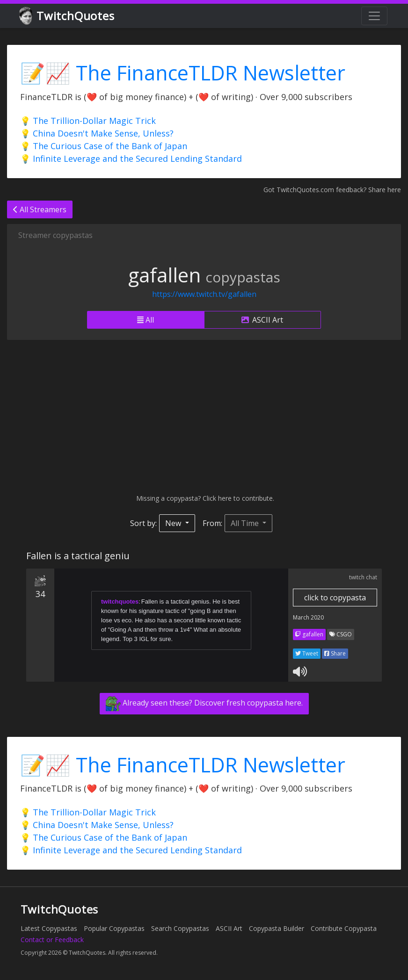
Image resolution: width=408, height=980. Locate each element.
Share (335, 653)
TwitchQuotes (68, 16)
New (174, 523)
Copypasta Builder (277, 928)
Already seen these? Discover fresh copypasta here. (204, 704)
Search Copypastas (180, 928)
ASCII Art (262, 320)
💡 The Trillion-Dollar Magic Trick (88, 121)
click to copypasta (335, 598)
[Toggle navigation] (374, 16)
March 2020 (308, 617)
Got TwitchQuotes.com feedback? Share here (332, 190)
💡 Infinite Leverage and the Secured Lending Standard (131, 159)
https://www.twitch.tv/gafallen (204, 294)
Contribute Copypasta (344, 928)
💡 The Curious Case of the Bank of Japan (104, 146)
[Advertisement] (204, 417)
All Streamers (40, 209)
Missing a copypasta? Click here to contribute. (204, 498)
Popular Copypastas (114, 928)
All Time (246, 523)
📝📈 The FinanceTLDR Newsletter (183, 73)
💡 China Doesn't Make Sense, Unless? (97, 133)
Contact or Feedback (52, 940)
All (146, 320)
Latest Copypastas (49, 928)
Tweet (307, 653)
